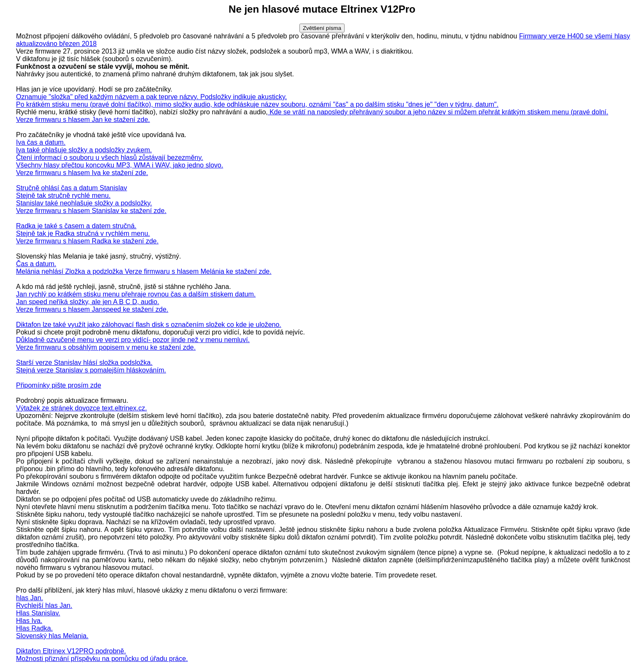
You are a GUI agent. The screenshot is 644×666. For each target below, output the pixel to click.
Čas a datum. (36, 264)
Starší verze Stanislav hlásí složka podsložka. (84, 363)
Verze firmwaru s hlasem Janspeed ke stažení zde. (92, 309)
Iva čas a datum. (41, 142)
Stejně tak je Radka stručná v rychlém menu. (83, 233)
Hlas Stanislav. (38, 613)
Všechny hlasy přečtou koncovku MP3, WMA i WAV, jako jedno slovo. (120, 165)
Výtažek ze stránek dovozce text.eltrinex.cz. (81, 408)
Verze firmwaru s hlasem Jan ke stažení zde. (83, 120)
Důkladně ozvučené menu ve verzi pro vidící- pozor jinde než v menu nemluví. (133, 340)
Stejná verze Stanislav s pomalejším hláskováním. (91, 370)
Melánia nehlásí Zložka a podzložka (70, 271)
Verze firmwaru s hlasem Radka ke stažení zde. (87, 241)
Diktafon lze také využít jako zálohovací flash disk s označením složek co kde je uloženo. (149, 325)
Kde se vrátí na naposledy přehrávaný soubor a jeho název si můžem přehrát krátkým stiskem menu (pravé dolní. (438, 112)
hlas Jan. (30, 598)
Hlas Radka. (34, 628)
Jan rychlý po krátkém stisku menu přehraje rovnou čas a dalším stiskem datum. (136, 294)
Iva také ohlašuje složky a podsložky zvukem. (84, 150)
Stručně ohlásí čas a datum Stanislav (71, 188)
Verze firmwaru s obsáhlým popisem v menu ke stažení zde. (106, 347)
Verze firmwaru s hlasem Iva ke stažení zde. (82, 173)
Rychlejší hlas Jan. (44, 605)
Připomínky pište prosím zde (59, 385)
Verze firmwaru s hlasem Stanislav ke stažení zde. (91, 211)
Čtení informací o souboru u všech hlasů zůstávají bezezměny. (109, 158)
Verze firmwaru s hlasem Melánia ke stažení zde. (198, 271)
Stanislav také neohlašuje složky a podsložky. (84, 203)
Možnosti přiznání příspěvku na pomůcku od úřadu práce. (102, 659)
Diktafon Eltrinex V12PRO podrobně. (71, 651)
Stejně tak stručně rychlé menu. (63, 195)
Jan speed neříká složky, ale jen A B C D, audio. (88, 302)
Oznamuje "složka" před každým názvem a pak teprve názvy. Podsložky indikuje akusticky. (151, 97)
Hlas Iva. (29, 621)
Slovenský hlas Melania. (52, 636)
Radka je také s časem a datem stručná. (76, 226)
